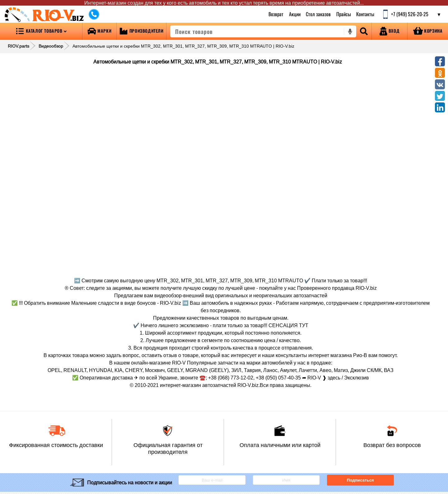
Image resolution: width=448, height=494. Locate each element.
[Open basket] (428, 31)
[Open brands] (99, 31)
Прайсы (344, 14)
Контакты (365, 14)
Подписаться (360, 480)
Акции (294, 14)
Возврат (276, 14)
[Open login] (390, 31)
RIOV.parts (19, 46)
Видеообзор (51, 46)
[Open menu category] (41, 31)
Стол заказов (318, 14)
